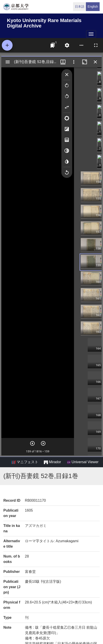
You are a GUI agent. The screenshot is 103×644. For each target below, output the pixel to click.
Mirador (52, 462)
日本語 (80, 7)
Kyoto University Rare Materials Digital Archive (44, 22)
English (93, 7)
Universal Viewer (83, 462)
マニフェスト (25, 462)
